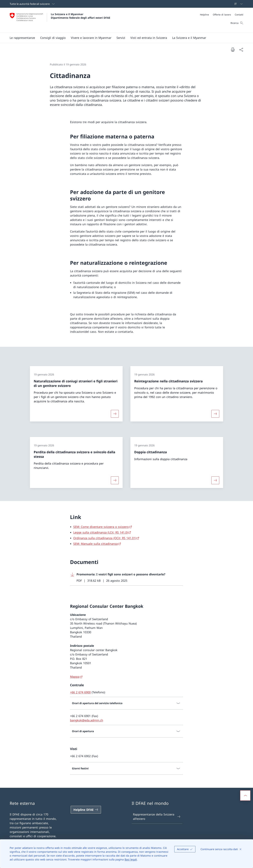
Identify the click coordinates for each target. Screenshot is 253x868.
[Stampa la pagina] (233, 49)
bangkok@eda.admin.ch (87, 720)
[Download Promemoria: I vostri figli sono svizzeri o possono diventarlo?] (126, 578)
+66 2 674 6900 (80, 692)
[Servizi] (121, 38)
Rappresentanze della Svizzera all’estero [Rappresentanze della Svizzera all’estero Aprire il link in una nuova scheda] (157, 817)
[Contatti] (239, 15)
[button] (22, 38)
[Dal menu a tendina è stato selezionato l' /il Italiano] (238, 4)
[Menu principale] (124, 38)
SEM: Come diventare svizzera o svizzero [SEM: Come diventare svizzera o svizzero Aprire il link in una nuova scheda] (101, 527)
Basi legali (131, 859)
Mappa (75, 677)
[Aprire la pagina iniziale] (60, 20)
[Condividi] (241, 50)
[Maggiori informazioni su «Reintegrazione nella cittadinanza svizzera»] (215, 414)
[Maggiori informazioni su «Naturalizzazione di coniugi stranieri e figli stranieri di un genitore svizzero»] (115, 414)
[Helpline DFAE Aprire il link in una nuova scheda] (86, 810)
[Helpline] (204, 15)
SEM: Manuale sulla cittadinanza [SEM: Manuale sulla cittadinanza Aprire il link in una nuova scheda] (96, 544)
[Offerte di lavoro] (222, 15)
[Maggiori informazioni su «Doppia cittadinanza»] (215, 480)
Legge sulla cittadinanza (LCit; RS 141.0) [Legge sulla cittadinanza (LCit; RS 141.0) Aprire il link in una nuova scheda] (101, 532)
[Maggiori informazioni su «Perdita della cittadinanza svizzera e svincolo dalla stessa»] (115, 480)
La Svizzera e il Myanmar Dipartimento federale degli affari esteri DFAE (81, 16)
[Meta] (222, 15)
